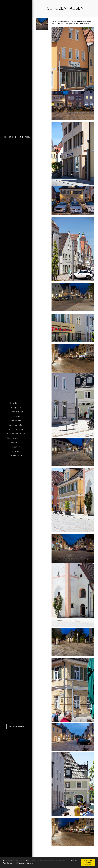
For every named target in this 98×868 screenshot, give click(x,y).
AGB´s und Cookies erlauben (88, 863)
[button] (16, 438)
